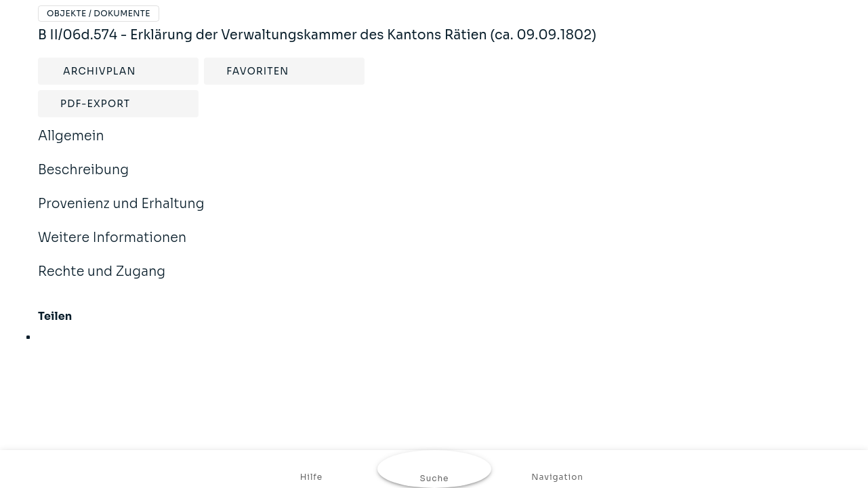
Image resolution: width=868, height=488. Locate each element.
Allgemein (71, 145)
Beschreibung (83, 179)
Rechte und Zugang (102, 281)
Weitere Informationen (112, 247)
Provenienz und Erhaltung (121, 213)
